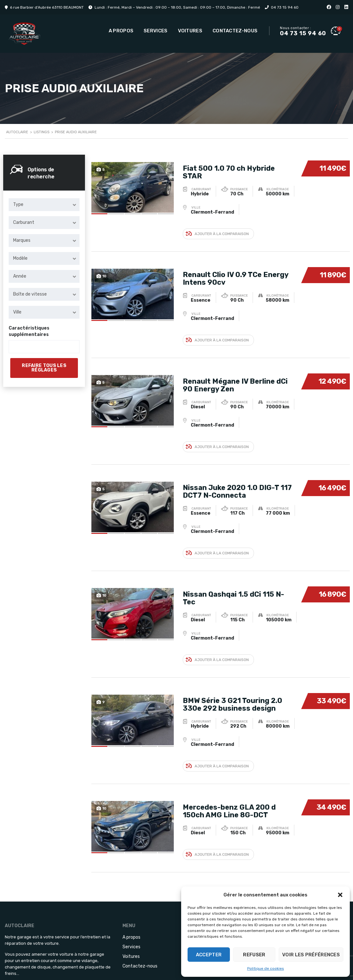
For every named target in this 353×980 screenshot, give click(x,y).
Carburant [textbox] (24, 222)
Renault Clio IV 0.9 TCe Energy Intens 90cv (235, 271)
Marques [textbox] (22, 240)
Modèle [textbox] (20, 258)
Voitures (190, 31)
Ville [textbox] (17, 312)
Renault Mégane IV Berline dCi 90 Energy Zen (235, 373)
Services (155, 31)
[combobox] (44, 205)
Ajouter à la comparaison (217, 229)
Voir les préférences (311, 955)
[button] (340, 895)
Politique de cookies (266, 968)
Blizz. (174, 970)
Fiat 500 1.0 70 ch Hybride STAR (229, 169)
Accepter (209, 955)
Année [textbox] (20, 276)
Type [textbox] (18, 204)
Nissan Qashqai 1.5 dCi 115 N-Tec (233, 577)
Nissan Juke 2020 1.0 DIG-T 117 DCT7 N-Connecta (237, 475)
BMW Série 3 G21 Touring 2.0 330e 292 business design (232, 679)
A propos (121, 31)
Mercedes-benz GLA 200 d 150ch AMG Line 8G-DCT (229, 782)
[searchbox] (16, 347)
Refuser (254, 955)
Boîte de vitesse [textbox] (30, 294)
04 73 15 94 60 (285, 7)
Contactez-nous (235, 31)
